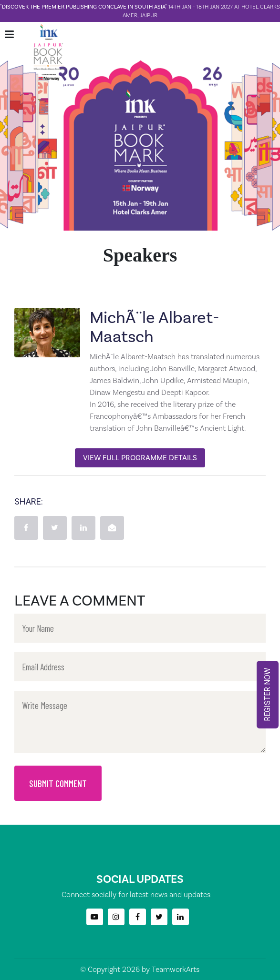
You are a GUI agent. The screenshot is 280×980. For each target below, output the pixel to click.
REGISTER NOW (267, 695)
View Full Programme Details (140, 458)
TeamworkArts (176, 969)
